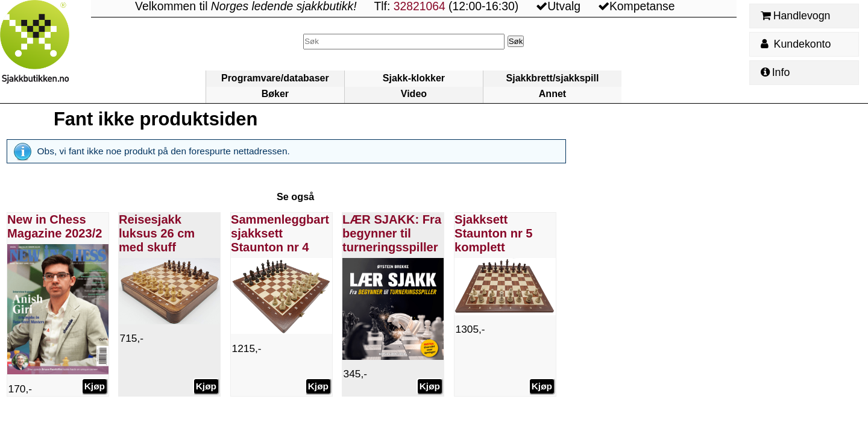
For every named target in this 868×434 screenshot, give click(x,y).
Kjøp (94, 386)
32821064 (420, 6)
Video (414, 94)
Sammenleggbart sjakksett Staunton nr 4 (280, 233)
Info (775, 72)
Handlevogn (795, 16)
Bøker (275, 94)
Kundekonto (796, 44)
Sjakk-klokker (414, 78)
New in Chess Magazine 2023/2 (55, 226)
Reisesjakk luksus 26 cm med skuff (157, 233)
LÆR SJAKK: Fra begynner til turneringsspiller (392, 233)
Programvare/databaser (275, 78)
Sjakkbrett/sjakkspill (553, 78)
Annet (552, 94)
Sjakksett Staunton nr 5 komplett (494, 233)
